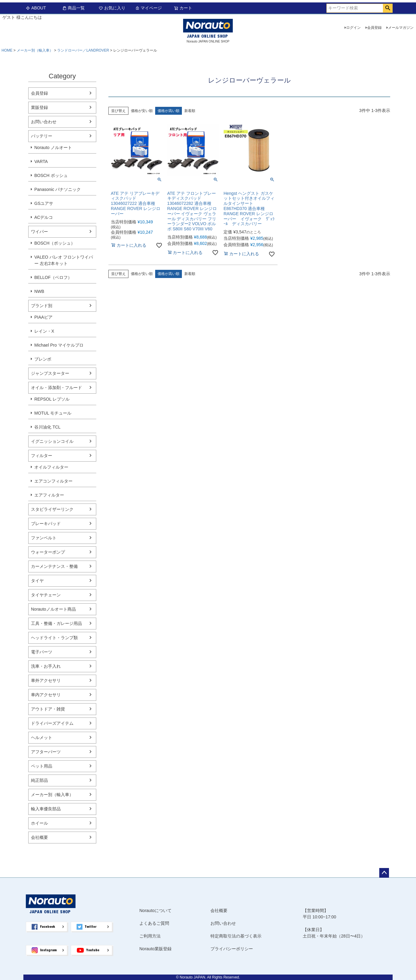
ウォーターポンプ (48, 552)
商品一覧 (73, 8)
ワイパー (39, 232)
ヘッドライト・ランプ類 (54, 638)
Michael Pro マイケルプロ (59, 345)
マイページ (148, 8)
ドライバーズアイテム (52, 723)
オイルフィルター (51, 467)
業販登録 (39, 107)
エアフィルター (49, 495)
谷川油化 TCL (47, 427)
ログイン (353, 28)
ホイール (39, 823)
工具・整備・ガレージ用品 (56, 623)
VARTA (41, 161)
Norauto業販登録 (155, 949)
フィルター (42, 456)
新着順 (190, 111)
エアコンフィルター (53, 481)
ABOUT (36, 8)
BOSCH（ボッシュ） (55, 243)
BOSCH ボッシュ (51, 175)
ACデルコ (44, 217)
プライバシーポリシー (232, 949)
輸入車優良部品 (46, 809)
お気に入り (112, 8)
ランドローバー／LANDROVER (83, 50)
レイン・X (44, 331)
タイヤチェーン (46, 595)
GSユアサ (44, 203)
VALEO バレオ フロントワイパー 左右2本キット (64, 260)
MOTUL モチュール (53, 413)
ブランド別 (42, 306)
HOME (7, 50)
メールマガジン (401, 28)
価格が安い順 (142, 111)
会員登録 (374, 28)
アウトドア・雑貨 (48, 709)
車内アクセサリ (46, 695)
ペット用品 (42, 766)
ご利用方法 (150, 936)
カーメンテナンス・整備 (54, 566)
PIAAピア (43, 317)
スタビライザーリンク (52, 509)
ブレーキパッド (46, 524)
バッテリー (42, 136)
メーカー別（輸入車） (35, 50)
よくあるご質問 (154, 923)
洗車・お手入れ (46, 666)
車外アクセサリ (46, 680)
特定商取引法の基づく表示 (236, 936)
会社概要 (39, 837)
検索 (388, 8)
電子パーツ (42, 652)
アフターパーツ (46, 752)
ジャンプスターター (50, 373)
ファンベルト (44, 538)
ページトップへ (384, 873)
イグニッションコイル (52, 441)
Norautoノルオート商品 (53, 609)
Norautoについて (155, 910)
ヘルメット (42, 738)
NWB (39, 291)
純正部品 (39, 780)
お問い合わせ (44, 122)
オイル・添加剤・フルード (56, 388)
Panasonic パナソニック (58, 189)
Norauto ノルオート (53, 148)
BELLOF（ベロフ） (53, 277)
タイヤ (37, 581)
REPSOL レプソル (52, 399)
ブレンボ (43, 359)
